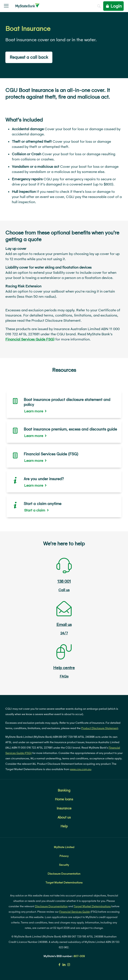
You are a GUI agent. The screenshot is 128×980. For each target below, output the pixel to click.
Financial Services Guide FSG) (30, 339)
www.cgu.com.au (81, 769)
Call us (64, 590)
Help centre (64, 668)
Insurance (64, 808)
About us (64, 817)
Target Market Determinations (64, 883)
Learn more (34, 411)
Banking (64, 790)
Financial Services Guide (75, 912)
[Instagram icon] (69, 964)
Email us (64, 624)
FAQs (64, 676)
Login (114, 6)
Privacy (64, 856)
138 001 (64, 581)
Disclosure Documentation (64, 874)
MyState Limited (64, 847)
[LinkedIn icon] (64, 964)
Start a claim (35, 510)
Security (64, 865)
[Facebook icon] (60, 964)
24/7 (64, 633)
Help (64, 826)
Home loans (64, 799)
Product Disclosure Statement (100, 728)
